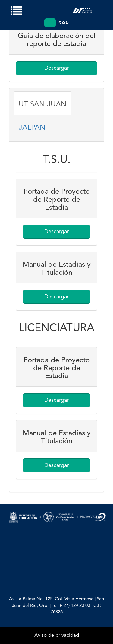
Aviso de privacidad (57, 635)
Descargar (56, 68)
